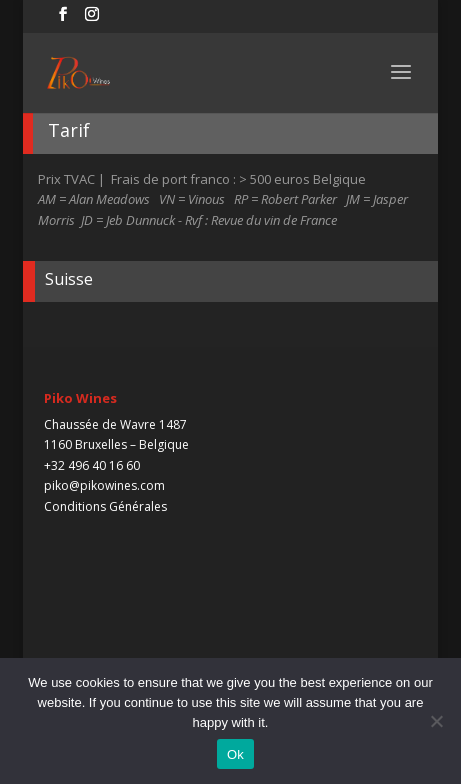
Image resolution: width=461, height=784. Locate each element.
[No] (436, 721)
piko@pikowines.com (104, 485)
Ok (235, 754)
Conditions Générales (105, 506)
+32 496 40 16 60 (92, 465)
